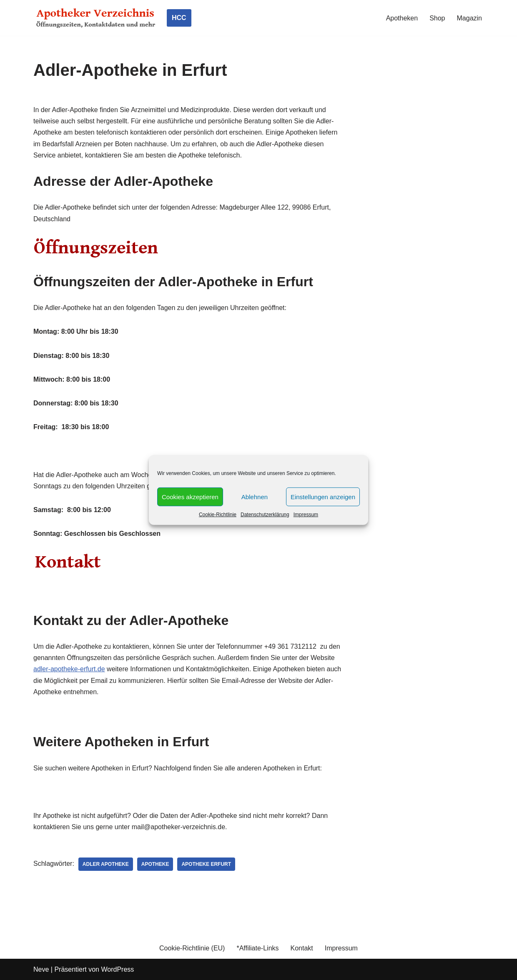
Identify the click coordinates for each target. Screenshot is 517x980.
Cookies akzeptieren (190, 496)
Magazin (469, 18)
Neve (41, 969)
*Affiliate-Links (257, 948)
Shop (437, 18)
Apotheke (155, 864)
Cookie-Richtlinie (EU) (192, 948)
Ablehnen (255, 496)
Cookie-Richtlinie (218, 515)
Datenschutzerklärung (265, 515)
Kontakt (302, 948)
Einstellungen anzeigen (323, 496)
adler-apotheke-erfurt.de (69, 669)
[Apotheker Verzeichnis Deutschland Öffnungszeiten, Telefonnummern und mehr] (96, 18)
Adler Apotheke (106, 864)
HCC (179, 18)
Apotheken (402, 18)
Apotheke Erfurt (206, 864)
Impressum (306, 515)
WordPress (117, 969)
